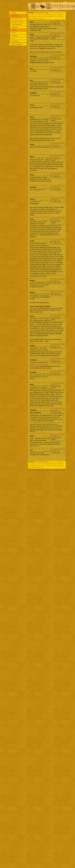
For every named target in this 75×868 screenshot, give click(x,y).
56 (34, 18)
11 (62, 13)
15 (32, 15)
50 (59, 16)
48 (56, 16)
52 (63, 16)
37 (36, 16)
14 (31, 15)
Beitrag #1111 (56, 410)
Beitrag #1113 (56, 451)
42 (45, 16)
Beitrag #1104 (56, 281)
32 (63, 15)
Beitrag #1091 (56, 57)
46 (52, 16)
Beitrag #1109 (56, 373)
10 (60, 13)
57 (36, 18)
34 (31, 16)
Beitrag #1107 (56, 346)
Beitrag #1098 (56, 157)
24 (48, 15)
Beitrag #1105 (56, 293)
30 (59, 15)
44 (48, 16)
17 (36, 15)
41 (43, 16)
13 (29, 15)
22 (45, 15)
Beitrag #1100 (56, 187)
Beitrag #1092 (56, 69)
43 (47, 16)
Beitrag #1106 (56, 317)
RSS (64, 470)
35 (32, 16)
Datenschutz (41, 470)
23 (47, 15)
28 (56, 15)
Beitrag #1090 (56, 35)
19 (40, 15)
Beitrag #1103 (56, 241)
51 (61, 16)
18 (38, 15)
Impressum (32, 470)
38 (38, 16)
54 (31, 18)
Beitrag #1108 (56, 360)
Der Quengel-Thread (41, 13)
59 (40, 18)
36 (34, 16)
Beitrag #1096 (56, 117)
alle (42, 18)
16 (34, 15)
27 (54, 15)
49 (57, 16)
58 (38, 18)
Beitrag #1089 (56, 22)
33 (29, 16)
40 (41, 16)
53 (29, 18)
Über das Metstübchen (54, 470)
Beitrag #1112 (56, 436)
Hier (54, 131)
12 (63, 13)
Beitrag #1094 (56, 93)
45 (50, 16)
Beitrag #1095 (56, 105)
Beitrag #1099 (56, 175)
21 (43, 15)
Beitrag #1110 (56, 385)
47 (54, 16)
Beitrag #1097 (56, 145)
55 (32, 18)
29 (57, 15)
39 (40, 16)
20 (41, 15)
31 (61, 15)
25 (50, 15)
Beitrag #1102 (56, 219)
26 (52, 15)
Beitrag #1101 (56, 199)
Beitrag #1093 (56, 81)
